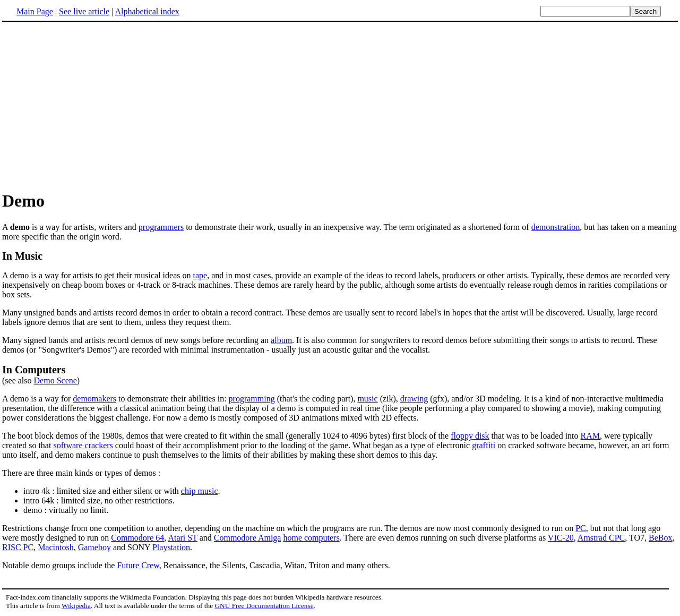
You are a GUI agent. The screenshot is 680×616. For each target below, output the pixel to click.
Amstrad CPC (601, 538)
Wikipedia (76, 606)
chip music (200, 491)
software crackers (83, 445)
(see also (18, 380)
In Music (22, 256)
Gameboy (94, 547)
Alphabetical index (147, 11)
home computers (311, 538)
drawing (414, 399)
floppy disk (470, 436)
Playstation (171, 547)
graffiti (484, 445)
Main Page (35, 11)
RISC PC (18, 547)
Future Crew (138, 565)
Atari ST (182, 538)
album (281, 340)
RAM (590, 436)
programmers (161, 227)
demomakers (94, 399)
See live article (84, 11)
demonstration (556, 227)
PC (581, 528)
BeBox (660, 538)
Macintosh (56, 547)
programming (252, 399)
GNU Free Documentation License (264, 606)
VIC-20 (561, 538)
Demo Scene (55, 380)
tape (200, 275)
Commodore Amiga (248, 538)
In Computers (34, 370)
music (367, 399)
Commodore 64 (137, 538)
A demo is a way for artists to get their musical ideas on (97, 275)
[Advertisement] (91, 106)
